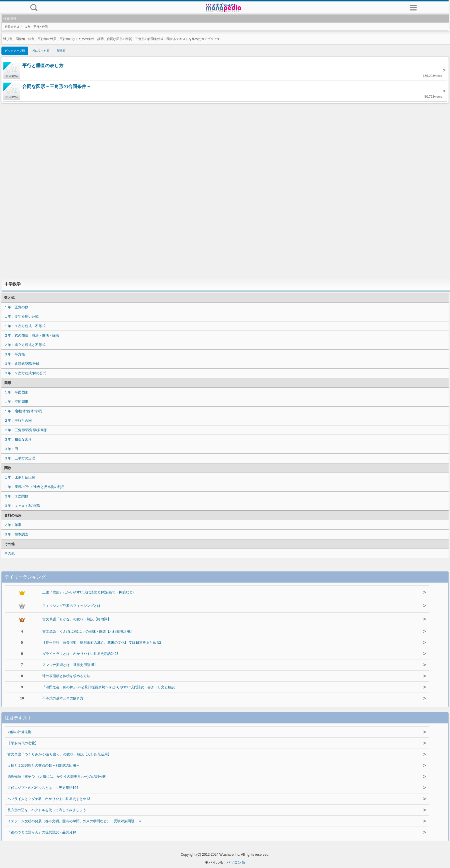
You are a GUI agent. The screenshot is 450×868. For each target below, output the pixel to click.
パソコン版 (236, 862)
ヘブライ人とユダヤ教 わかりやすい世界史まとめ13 (49, 799)
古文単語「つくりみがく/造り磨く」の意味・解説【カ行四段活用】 (59, 754)
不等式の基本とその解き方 (63, 698)
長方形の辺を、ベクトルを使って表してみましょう (47, 810)
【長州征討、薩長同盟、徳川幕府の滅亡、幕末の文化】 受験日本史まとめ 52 (102, 643)
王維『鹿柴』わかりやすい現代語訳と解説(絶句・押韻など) (88, 592)
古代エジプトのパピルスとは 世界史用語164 (43, 788)
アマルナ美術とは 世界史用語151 (69, 665)
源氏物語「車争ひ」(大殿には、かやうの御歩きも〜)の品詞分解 (57, 777)
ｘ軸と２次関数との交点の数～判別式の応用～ (43, 765)
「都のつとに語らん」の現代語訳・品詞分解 (42, 832)
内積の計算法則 (19, 732)
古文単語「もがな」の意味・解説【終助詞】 (77, 619)
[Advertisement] (225, 190)
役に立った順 (41, 51)
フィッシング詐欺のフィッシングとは (71, 606)
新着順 (61, 51)
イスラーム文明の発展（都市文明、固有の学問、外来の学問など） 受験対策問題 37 (74, 821)
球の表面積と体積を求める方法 (66, 676)
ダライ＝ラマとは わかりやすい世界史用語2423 (80, 654)
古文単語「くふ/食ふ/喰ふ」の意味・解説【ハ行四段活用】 (88, 631)
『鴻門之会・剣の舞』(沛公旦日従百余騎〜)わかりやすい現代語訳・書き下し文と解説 (109, 687)
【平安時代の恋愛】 (23, 743)
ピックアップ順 (15, 51)
